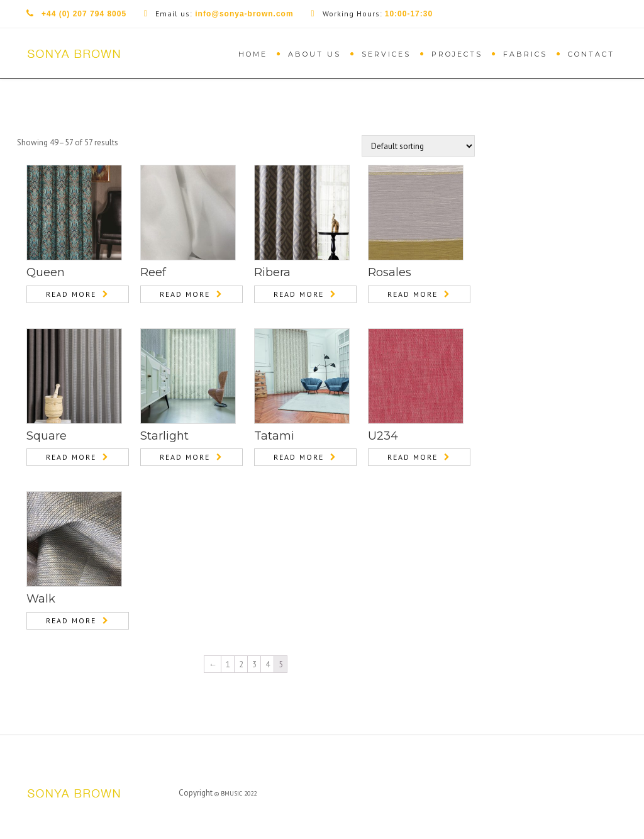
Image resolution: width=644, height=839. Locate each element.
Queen (46, 272)
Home (253, 54)
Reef (153, 272)
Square (47, 436)
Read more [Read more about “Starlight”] (185, 457)
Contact (591, 54)
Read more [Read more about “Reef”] (185, 294)
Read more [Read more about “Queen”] (71, 294)
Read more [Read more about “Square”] (71, 457)
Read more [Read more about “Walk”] (71, 620)
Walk (41, 599)
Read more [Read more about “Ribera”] (299, 294)
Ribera (272, 272)
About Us (314, 54)
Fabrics (525, 54)
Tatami (274, 436)
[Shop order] (418, 146)
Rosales (390, 272)
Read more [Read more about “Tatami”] (299, 457)
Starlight (164, 436)
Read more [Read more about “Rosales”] (413, 294)
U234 (383, 436)
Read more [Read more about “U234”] (413, 457)
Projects (457, 54)
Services (386, 54)
